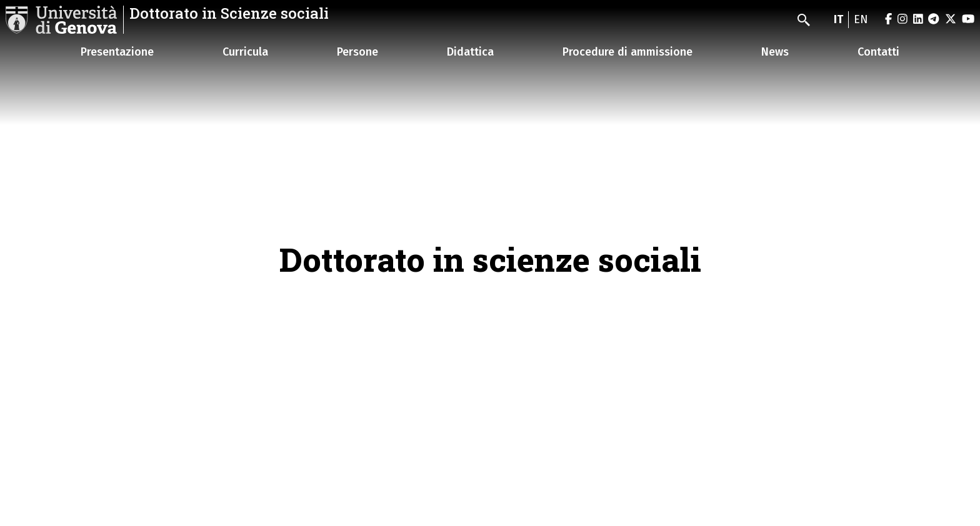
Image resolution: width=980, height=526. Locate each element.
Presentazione (117, 52)
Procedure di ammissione (627, 52)
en (861, 19)
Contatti (878, 52)
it (838, 19)
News (775, 52)
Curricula (245, 52)
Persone (357, 52)
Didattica (470, 52)
